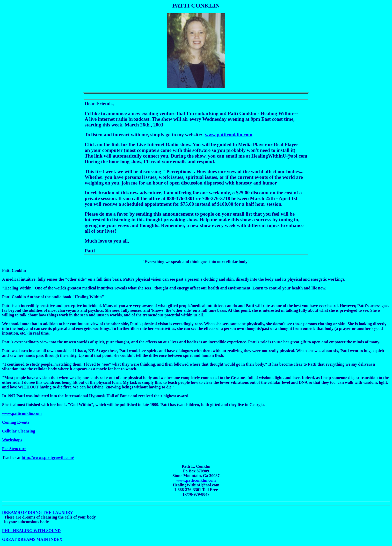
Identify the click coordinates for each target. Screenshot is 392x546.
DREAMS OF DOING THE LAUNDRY (38, 512)
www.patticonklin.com (228, 135)
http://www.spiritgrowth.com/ (48, 458)
